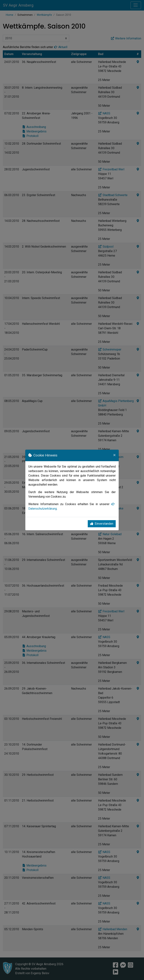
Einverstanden (102, 524)
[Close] (114, 455)
